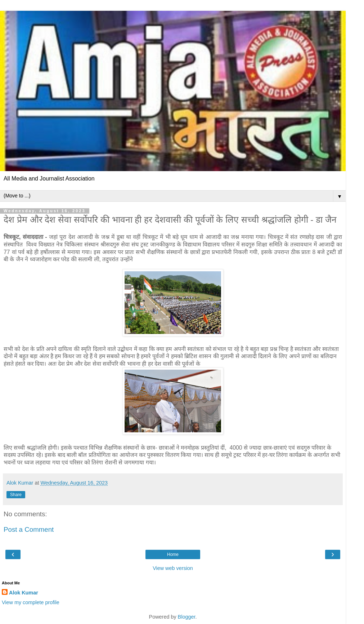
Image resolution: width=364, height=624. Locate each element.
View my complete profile (31, 602)
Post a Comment (29, 529)
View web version (173, 568)
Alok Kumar (24, 593)
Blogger (187, 617)
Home (173, 554)
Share (16, 495)
